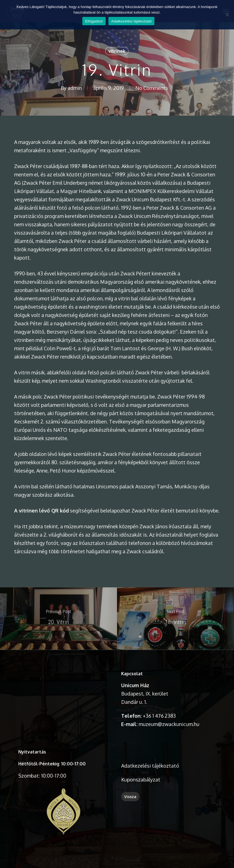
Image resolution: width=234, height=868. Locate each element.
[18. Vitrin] (175, 619)
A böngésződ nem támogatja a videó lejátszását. (64, 692)
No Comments (152, 88)
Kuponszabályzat (141, 780)
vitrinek (117, 51)
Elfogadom (94, 21)
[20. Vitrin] (58, 619)
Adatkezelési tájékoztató (150, 766)
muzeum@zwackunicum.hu (169, 724)
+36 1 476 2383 (159, 716)
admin (75, 88)
